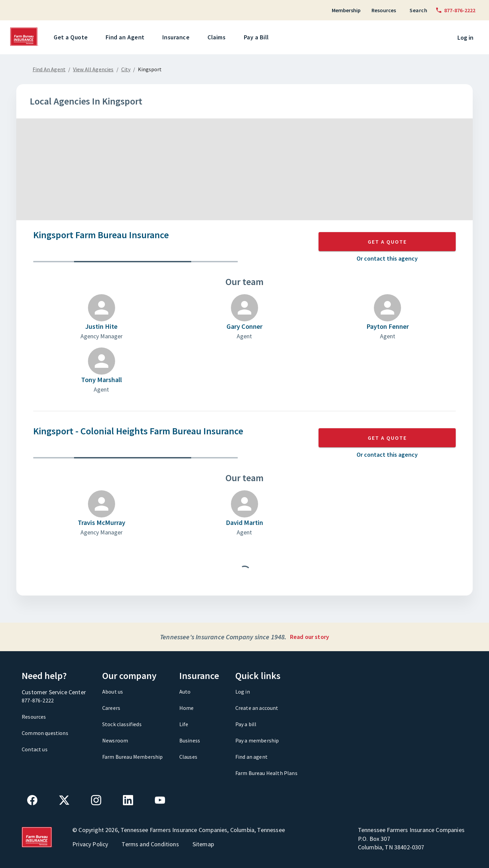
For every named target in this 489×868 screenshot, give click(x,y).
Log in (465, 37)
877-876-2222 (38, 700)
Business (190, 740)
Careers (111, 708)
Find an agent (251, 757)
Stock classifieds (122, 724)
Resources (384, 10)
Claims (218, 37)
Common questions (45, 733)
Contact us (35, 749)
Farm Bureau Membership (133, 757)
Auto (185, 692)
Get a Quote (72, 37)
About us (113, 692)
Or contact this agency (387, 258)
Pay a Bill (258, 37)
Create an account (257, 708)
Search (418, 10)
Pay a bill (246, 724)
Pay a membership (257, 740)
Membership (346, 10)
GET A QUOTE (387, 242)
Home (187, 708)
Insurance (177, 37)
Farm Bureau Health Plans (266, 773)
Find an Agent (126, 37)
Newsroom (115, 740)
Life (184, 724)
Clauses (188, 757)
